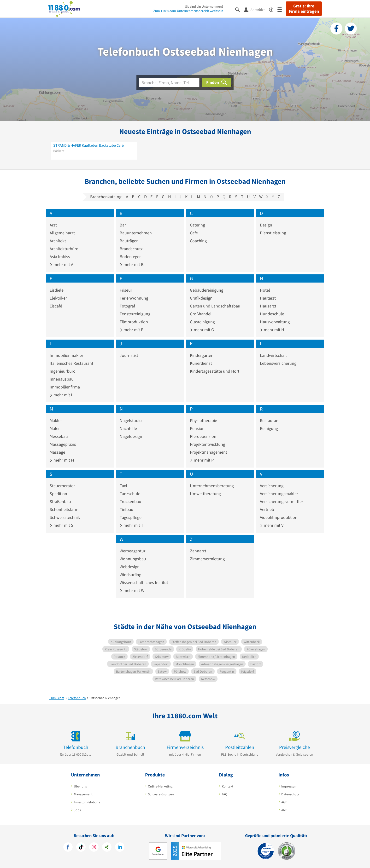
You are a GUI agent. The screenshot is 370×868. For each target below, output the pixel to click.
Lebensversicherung (278, 363)
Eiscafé (56, 306)
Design (266, 225)
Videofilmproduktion (279, 517)
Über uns (80, 786)
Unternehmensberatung (212, 486)
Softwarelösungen (161, 794)
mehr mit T (132, 525)
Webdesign (130, 567)
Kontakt (228, 786)
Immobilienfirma (65, 387)
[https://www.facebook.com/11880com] (68, 848)
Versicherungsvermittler (282, 501)
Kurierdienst (201, 363)
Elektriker (58, 298)
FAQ (225, 794)
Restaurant (270, 420)
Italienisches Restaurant (71, 363)
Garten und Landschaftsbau (215, 306)
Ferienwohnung (134, 298)
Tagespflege (131, 517)
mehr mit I (61, 395)
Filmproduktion (134, 322)
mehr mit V (272, 525)
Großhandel (201, 314)
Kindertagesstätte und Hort (215, 371)
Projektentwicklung (208, 444)
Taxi (123, 486)
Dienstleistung (273, 233)
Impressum (289, 786)
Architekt (58, 241)
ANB (284, 810)
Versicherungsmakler (279, 494)
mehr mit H (272, 330)
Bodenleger (130, 257)
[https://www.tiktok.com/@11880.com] (81, 848)
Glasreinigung (202, 322)
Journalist (129, 355)
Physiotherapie (203, 420)
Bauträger (129, 241)
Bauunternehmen (136, 233)
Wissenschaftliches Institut (144, 582)
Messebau (59, 436)
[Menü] (282, 9)
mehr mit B (132, 264)
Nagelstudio (131, 420)
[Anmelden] (256, 9)
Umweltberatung (205, 494)
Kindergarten (202, 355)
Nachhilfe (128, 428)
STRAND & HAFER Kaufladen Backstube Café (88, 145)
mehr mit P (202, 460)
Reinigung (269, 428)
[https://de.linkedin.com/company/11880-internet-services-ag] (120, 848)
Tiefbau (126, 509)
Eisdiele (57, 290)
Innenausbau (62, 379)
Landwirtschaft (273, 355)
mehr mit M (62, 460)
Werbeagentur (132, 551)
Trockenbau (130, 501)
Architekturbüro (64, 249)
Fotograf (127, 306)
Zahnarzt (198, 551)
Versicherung (272, 486)
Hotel (265, 290)
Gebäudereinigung (207, 290)
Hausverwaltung (275, 322)
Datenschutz (290, 794)
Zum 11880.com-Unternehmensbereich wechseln (188, 11)
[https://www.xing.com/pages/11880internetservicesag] (107, 848)
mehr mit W (132, 590)
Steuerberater (62, 486)
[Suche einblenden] (239, 9)
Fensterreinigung (135, 314)
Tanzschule (130, 494)
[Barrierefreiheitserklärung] (273, 9)
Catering (197, 225)
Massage (57, 452)
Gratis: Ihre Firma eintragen (304, 9)
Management (83, 794)
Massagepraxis (63, 444)
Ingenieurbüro (63, 371)
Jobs (77, 810)
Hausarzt (268, 306)
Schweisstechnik (65, 517)
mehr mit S (62, 525)
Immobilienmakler (66, 355)
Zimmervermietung (207, 559)
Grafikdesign (201, 298)
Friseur (126, 290)
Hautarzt (268, 298)
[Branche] (169, 82)
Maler (55, 428)
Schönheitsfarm (64, 509)
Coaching (198, 241)
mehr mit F (131, 330)
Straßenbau (60, 501)
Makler (56, 420)
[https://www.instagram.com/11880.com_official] (94, 848)
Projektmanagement (208, 452)
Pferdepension (203, 436)
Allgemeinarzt (62, 233)
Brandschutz (131, 249)
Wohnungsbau (133, 559)
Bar (123, 225)
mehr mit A (62, 264)
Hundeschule (272, 314)
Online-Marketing (160, 786)
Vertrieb (267, 509)
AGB (284, 802)
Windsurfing (130, 575)
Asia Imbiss (60, 257)
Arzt (53, 225)
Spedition (58, 494)
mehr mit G (202, 330)
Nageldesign (131, 436)
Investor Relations (87, 802)
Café (194, 233)
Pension (197, 428)
